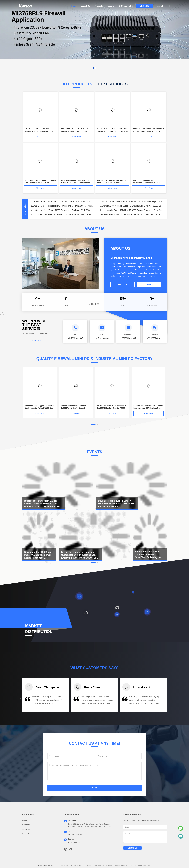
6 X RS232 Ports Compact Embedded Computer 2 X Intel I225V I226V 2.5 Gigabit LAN (63, 201)
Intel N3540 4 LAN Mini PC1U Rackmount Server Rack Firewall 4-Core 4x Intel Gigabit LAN (63, 215)
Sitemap (54, 865)
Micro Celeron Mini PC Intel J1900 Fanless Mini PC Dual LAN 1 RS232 (61, 210)
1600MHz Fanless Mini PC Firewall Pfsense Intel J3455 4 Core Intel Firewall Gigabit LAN (132, 215)
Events (111, 6)
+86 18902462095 (155, 338)
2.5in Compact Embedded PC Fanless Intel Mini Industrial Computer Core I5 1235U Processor (132, 201)
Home (74, 6)
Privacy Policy (44, 865)
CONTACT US (125, 6)
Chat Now (144, 6)
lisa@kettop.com (75, 843)
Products (99, 6)
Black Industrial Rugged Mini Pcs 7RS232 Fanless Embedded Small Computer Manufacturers (132, 210)
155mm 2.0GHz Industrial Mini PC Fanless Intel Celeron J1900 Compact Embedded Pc (63, 206)
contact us (132, 848)
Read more (122, 284)
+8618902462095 (128, 338)
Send (94, 788)
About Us (86, 6)
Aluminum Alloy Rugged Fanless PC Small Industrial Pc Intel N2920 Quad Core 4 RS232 (132, 206)
